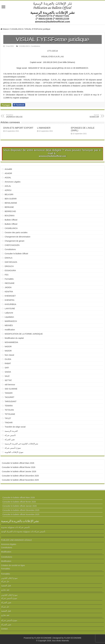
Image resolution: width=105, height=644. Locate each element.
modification (10, 330)
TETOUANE (10, 414)
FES (6, 275)
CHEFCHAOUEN (12, 245)
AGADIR (8, 173)
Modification (6, 552)
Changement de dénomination (17, 237)
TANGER (9, 393)
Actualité (8, 169)
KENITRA (9, 292)
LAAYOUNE (10, 309)
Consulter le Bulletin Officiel (16, 254)
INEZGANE (10, 283)
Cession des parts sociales (16, 232)
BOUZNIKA (10, 216)
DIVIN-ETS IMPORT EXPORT (18, 128)
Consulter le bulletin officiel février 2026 (19, 467)
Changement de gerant (14, 241)
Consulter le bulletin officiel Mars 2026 (18, 463)
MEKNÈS (9, 325)
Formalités (9, 279)
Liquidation (9, 317)
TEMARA (10, 406)
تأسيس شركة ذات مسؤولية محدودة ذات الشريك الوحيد (23, 531)
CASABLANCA (17, 29)
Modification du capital (14, 338)
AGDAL (8, 178)
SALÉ (7, 376)
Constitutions (35, 46)
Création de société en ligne (13, 565)
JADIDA (8, 287)
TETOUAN (9, 410)
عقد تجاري (5, 590)
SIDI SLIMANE (12, 389)
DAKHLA (8, 258)
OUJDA (8, 359)
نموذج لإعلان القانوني (9, 578)
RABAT (8, 363)
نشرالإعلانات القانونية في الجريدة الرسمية (21, 444)
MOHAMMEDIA (11, 342)
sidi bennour (10, 385)
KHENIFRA (10, 300)
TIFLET (8, 418)
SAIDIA (8, 372)
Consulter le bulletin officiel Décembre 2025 (20, 476)
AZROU (8, 190)
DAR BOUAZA (11, 262)
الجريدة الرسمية (11, 431)
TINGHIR (9, 423)
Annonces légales (9, 544)
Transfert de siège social (15, 427)
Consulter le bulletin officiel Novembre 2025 (20, 480)
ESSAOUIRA (10, 270)
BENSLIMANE (11, 203)
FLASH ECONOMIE (43, 638)
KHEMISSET (10, 296)
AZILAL (8, 186)
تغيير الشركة (10, 439)
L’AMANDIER (44, 128)
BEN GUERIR (11, 199)
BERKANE (9, 207)
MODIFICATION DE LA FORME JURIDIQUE (24, 334)
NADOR (8, 347)
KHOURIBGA (10, 304)
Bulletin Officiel (11, 220)
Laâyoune (9, 313)
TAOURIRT (10, 397)
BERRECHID (11, 211)
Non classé (9, 355)
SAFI (7, 368)
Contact (4, 629)
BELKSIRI (9, 194)
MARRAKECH (11, 321)
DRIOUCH (9, 266)
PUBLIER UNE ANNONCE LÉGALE (16, 540)
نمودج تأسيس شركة (13, 448)
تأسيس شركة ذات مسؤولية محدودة (15, 527)
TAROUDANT (11, 401)
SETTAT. (8, 380)
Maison (5, 29)
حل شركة (5, 581)
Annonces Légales (13, 182)
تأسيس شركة (10, 435)
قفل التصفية (6, 586)
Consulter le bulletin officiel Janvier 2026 (19, 471)
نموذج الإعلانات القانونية (14, 452)
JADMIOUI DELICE (20, 116)
